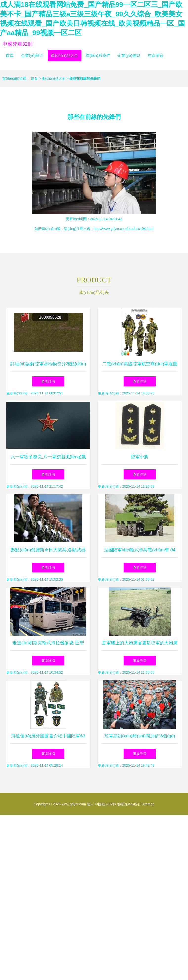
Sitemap (148, 804)
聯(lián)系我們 (98, 56)
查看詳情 (48, 381)
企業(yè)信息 (129, 56)
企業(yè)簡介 (32, 56)
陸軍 (90, 804)
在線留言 (156, 56)
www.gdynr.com (74, 804)
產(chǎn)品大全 (64, 56)
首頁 (10, 56)
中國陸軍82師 (18, 44)
